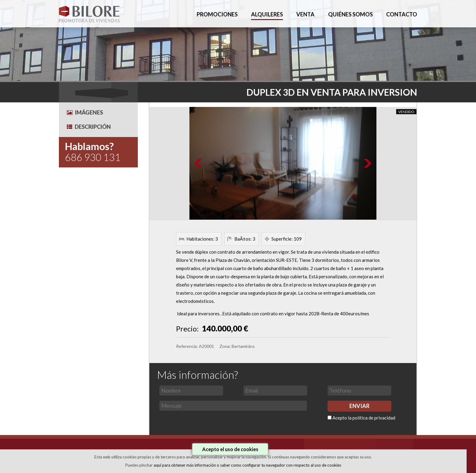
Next (367, 163)
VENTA (305, 14)
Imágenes (85, 112)
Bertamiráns (243, 346)
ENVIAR (359, 406)
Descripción (89, 127)
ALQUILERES (267, 14)
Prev (199, 163)
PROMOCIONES (217, 14)
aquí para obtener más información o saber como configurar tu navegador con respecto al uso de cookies (247, 465)
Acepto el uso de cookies (230, 449)
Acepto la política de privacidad (364, 418)
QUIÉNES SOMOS (350, 14)
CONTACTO (402, 14)
